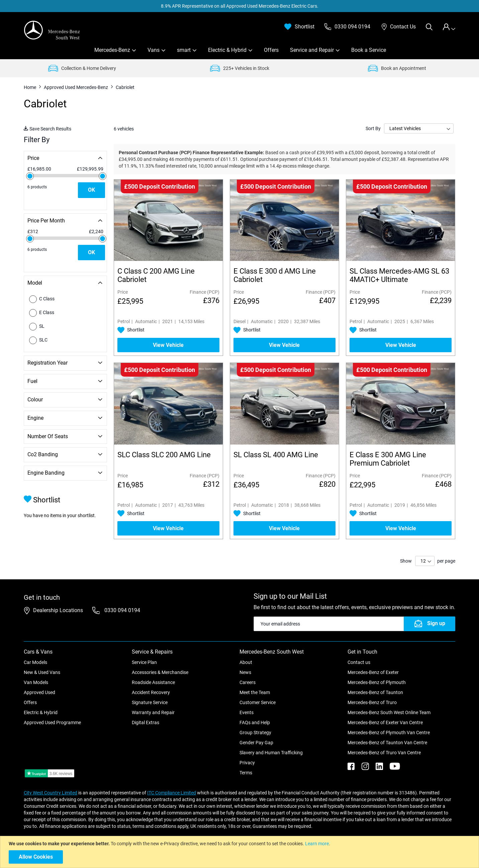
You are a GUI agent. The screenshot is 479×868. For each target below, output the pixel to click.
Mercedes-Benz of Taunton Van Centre (387, 743)
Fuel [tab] (32, 381)
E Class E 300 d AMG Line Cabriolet (275, 275)
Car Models (35, 662)
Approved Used (39, 692)
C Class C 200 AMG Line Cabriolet (156, 275)
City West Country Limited (51, 793)
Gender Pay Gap (256, 743)
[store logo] (52, 30)
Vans (154, 50)
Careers (248, 682)
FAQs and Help (255, 722)
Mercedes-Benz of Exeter (373, 672)
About (246, 662)
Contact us (359, 662)
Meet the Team (255, 692)
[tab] (449, 27)
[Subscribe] (429, 624)
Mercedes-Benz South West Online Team (389, 712)
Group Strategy (255, 733)
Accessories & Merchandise (160, 672)
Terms (246, 773)
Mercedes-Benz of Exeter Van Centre (385, 722)
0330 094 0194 (122, 610)
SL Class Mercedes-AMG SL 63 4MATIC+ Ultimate (399, 275)
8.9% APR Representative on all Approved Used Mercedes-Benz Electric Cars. (240, 6)
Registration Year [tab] (47, 363)
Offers (271, 50)
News (245, 672)
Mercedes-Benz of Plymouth (377, 682)
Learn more (317, 844)
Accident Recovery (151, 692)
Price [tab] (33, 158)
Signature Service (150, 702)
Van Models (36, 682)
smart (184, 50)
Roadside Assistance (153, 682)
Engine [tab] (35, 418)
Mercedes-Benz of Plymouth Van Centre (389, 733)
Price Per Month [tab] (46, 221)
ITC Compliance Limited (172, 793)
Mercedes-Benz (112, 50)
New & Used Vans (42, 672)
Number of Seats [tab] (48, 436)
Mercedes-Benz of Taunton (375, 692)
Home (30, 87)
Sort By (373, 128)
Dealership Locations (58, 610)
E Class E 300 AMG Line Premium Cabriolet (388, 459)
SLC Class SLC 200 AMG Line (164, 455)
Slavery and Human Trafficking (271, 753)
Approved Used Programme (52, 722)
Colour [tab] (35, 400)
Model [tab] (35, 283)
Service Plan (144, 662)
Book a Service (369, 50)
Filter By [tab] (37, 140)
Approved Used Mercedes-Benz (76, 87)
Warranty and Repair (153, 712)
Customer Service (258, 702)
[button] (131, 330)
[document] (240, 852)
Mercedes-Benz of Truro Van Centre (384, 753)
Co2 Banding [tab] (43, 454)
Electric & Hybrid (227, 50)
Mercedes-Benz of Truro (372, 702)
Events (247, 712)
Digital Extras (146, 722)
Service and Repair (312, 50)
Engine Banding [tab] (46, 473)
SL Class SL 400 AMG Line (276, 455)
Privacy (247, 763)
